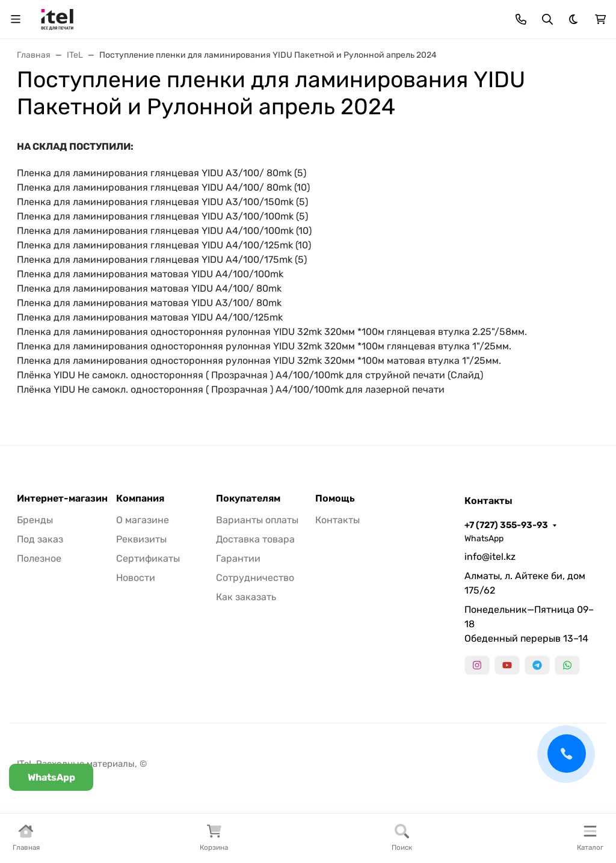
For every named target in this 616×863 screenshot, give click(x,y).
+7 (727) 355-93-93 (506, 525)
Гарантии (238, 558)
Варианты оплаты (257, 520)
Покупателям (248, 499)
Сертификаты (148, 558)
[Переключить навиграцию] (16, 19)
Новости (136, 578)
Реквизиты (141, 539)
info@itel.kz (490, 557)
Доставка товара (255, 539)
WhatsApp (484, 539)
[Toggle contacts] (521, 19)
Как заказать (246, 597)
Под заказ (40, 539)
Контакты (337, 520)
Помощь (335, 499)
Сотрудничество (255, 578)
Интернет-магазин (62, 499)
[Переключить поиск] (547, 19)
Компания (140, 499)
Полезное (39, 558)
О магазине (143, 520)
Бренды (35, 520)
